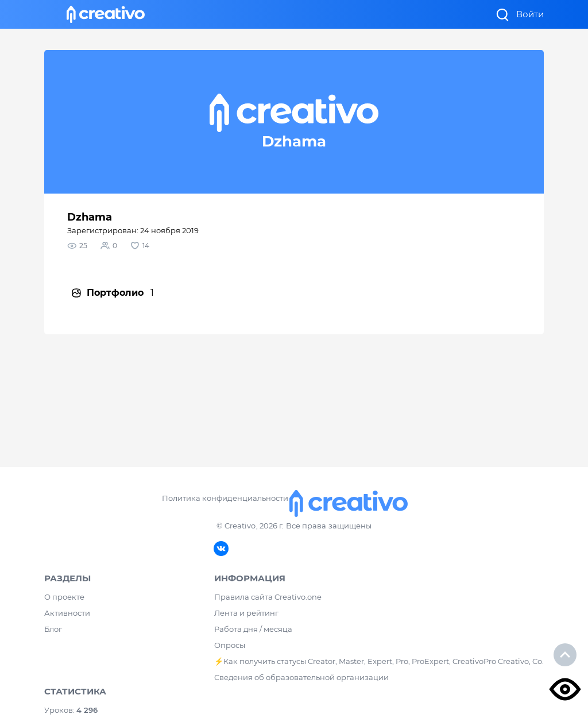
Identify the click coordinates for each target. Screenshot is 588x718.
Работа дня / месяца (253, 629)
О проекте (64, 597)
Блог (53, 629)
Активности (67, 613)
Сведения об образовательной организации (301, 677)
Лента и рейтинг (246, 613)
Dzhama (90, 217)
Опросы (230, 645)
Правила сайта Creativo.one (268, 597)
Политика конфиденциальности (225, 498)
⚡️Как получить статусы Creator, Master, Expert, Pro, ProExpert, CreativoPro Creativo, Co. (379, 661)
